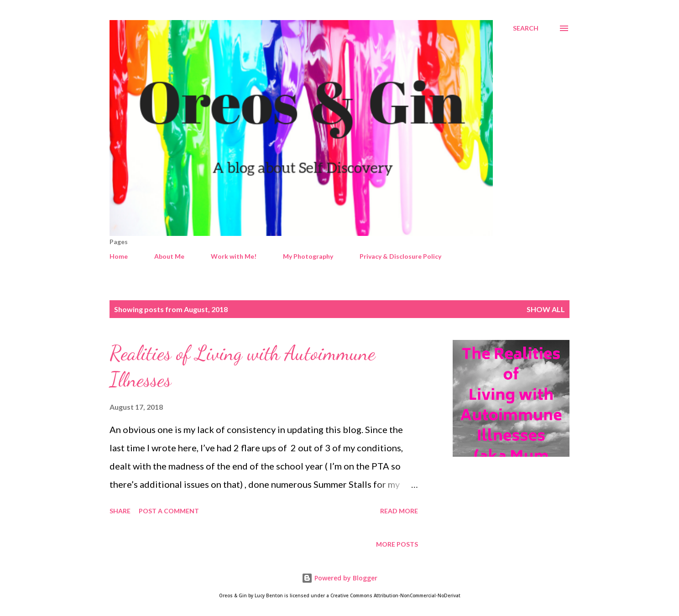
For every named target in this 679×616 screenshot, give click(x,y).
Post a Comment (169, 511)
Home (119, 256)
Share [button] (120, 511)
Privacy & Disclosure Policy (400, 256)
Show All (546, 309)
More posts (397, 544)
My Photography (308, 256)
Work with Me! (234, 256)
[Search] (526, 28)
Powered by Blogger (339, 578)
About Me (169, 256)
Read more (399, 511)
